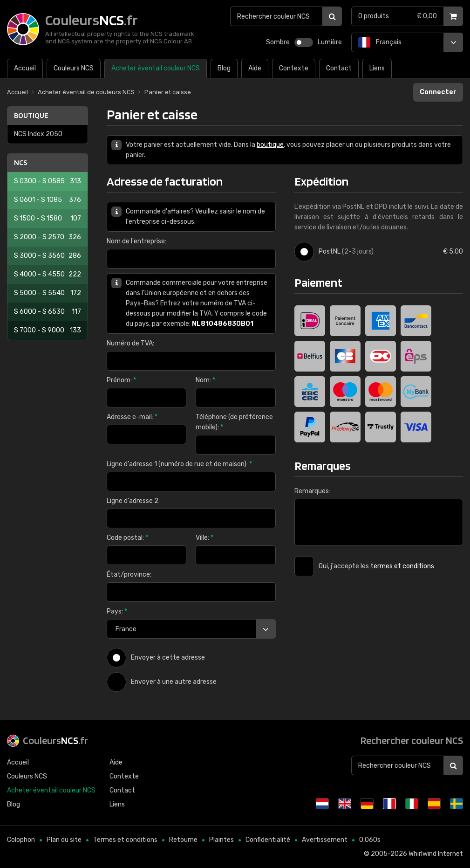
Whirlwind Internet (436, 854)
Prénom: (121, 380)
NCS (20, 162)
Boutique (31, 115)
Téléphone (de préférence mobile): (234, 422)
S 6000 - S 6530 (48, 312)
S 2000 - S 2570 (48, 237)
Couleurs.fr (55, 740)
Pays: (117, 611)
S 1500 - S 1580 (48, 219)
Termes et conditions (125, 840)
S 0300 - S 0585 (48, 181)
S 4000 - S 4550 (48, 275)
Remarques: (312, 491)
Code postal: (127, 538)
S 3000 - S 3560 (48, 256)
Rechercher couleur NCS (412, 740)
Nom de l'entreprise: (136, 241)
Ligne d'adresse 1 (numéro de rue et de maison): (179, 464)
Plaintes (221, 840)
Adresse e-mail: (132, 417)
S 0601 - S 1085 (48, 200)
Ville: (204, 538)
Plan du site (64, 840)
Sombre (278, 42)
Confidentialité (268, 840)
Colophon (21, 840)
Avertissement (325, 840)
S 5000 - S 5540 (48, 293)
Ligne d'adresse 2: (133, 501)
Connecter (438, 92)
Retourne (183, 840)
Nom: (205, 380)
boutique (270, 145)
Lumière (330, 42)
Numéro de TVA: (130, 343)
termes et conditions (402, 566)
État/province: (129, 575)
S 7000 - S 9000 (48, 331)
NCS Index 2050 (38, 134)
